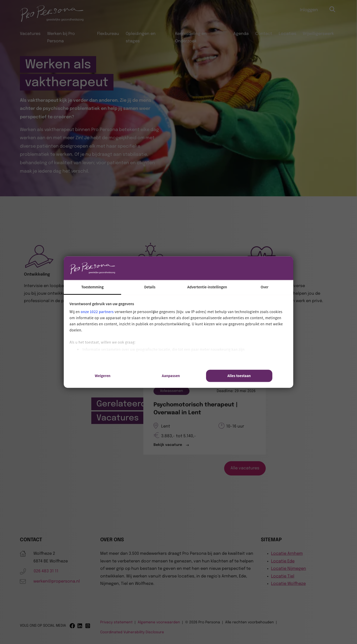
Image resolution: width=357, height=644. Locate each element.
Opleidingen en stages (141, 38)
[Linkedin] (80, 626)
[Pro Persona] (52, 21)
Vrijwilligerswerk (318, 34)
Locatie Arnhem (287, 554)
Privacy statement (116, 622)
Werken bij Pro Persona (61, 38)
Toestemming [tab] (93, 287)
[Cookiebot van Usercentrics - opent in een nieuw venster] (250, 268)
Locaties (288, 34)
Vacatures (30, 34)
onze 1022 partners (97, 312)
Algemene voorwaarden (159, 622)
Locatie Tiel (283, 576)
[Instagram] (88, 626)
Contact (264, 34)
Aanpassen (171, 376)
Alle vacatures (245, 468)
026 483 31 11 (46, 571)
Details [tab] (150, 287)
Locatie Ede (283, 561)
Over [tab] (265, 287)
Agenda (241, 34)
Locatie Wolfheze (288, 584)
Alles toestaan (239, 376)
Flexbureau (108, 34)
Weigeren (103, 376)
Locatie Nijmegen (289, 569)
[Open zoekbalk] (333, 10)
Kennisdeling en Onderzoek (191, 38)
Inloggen (309, 10)
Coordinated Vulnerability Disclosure (132, 632)
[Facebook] (72, 626)
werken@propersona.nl (57, 581)
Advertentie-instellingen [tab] (207, 287)
